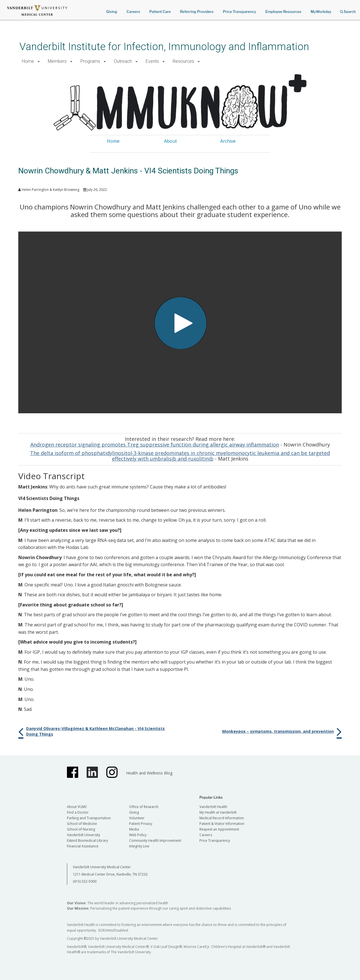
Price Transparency (240, 12)
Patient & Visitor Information (222, 824)
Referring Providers (197, 12)
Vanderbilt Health (213, 807)
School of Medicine (82, 824)
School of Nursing (81, 829)
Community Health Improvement (155, 841)
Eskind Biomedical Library (87, 841)
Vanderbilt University (84, 835)
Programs (90, 61)
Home (28, 61)
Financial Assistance (83, 846)
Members (57, 61)
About (170, 141)
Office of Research (144, 807)
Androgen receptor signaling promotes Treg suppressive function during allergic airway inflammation (155, 445)
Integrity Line (139, 846)
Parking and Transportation (89, 818)
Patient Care (160, 12)
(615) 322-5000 (85, 881)
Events (152, 61)
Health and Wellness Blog (149, 773)
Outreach (123, 61)
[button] (39, 62)
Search (348, 10)
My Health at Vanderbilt (218, 812)
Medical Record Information (222, 818)
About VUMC (77, 807)
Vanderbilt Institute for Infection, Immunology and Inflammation (164, 47)
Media (134, 829)
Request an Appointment (219, 829)
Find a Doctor (78, 812)
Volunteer (137, 818)
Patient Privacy (141, 824)
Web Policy (138, 835)
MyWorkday (321, 12)
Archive (228, 141)
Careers (133, 12)
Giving (112, 12)
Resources (183, 61)
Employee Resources (283, 12)
